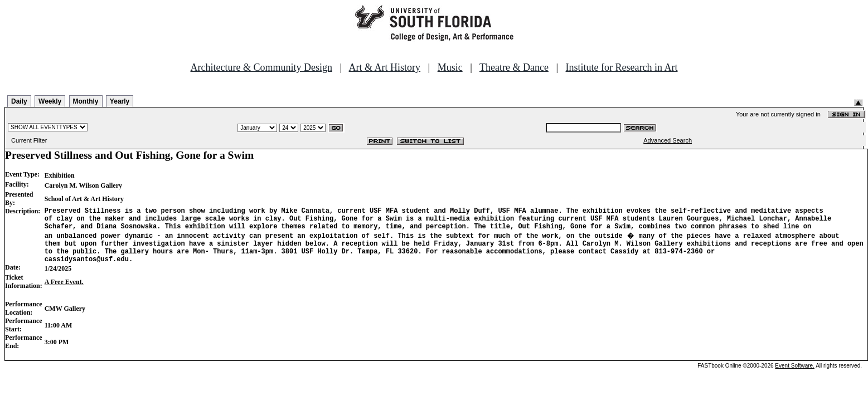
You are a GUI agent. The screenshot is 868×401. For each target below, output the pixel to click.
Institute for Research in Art (622, 67)
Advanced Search (668, 140)
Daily (19, 101)
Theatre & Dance (514, 67)
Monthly (86, 101)
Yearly (120, 101)
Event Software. (795, 376)
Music (450, 67)
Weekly (50, 101)
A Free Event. (64, 292)
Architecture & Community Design (261, 67)
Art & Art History (385, 67)
